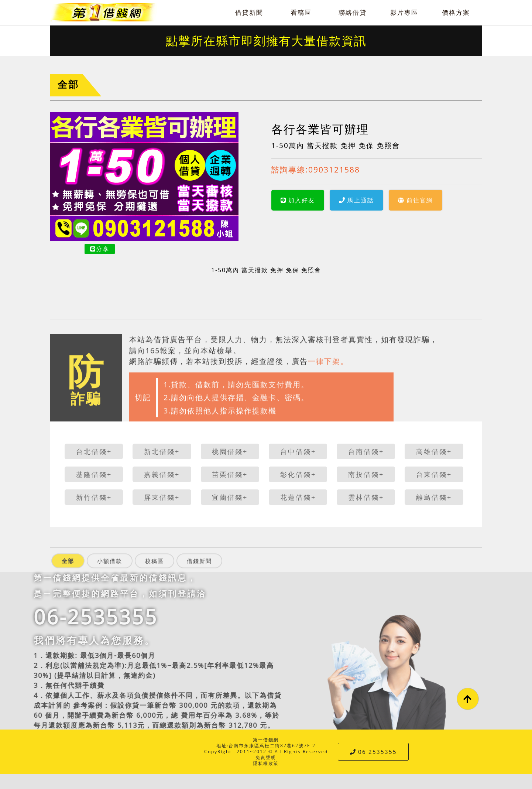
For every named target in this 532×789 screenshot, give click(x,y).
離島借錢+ (434, 497)
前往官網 (416, 200)
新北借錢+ (162, 451)
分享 (100, 249)
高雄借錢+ (434, 451)
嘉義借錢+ (162, 474)
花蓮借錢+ (298, 497)
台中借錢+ (298, 451)
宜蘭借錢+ (230, 497)
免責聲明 (266, 757)
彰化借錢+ (298, 474)
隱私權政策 (266, 763)
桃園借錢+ (230, 451)
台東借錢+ (434, 474)
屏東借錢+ (162, 497)
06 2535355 (373, 752)
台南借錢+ (366, 451)
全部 (68, 84)
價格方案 (456, 12)
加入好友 (298, 200)
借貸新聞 (249, 12)
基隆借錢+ (94, 474)
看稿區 (301, 12)
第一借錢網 (266, 740)
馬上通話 (356, 200)
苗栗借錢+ (230, 474)
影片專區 (404, 12)
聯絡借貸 (353, 12)
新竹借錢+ (94, 497)
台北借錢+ (94, 451)
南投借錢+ (366, 474)
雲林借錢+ (366, 497)
